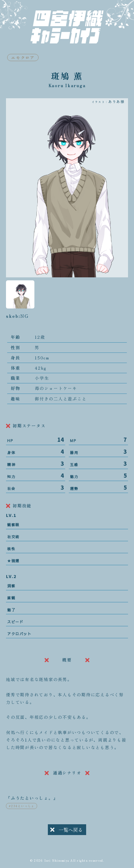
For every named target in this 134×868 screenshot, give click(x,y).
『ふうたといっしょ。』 (32, 803)
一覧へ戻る (66, 831)
